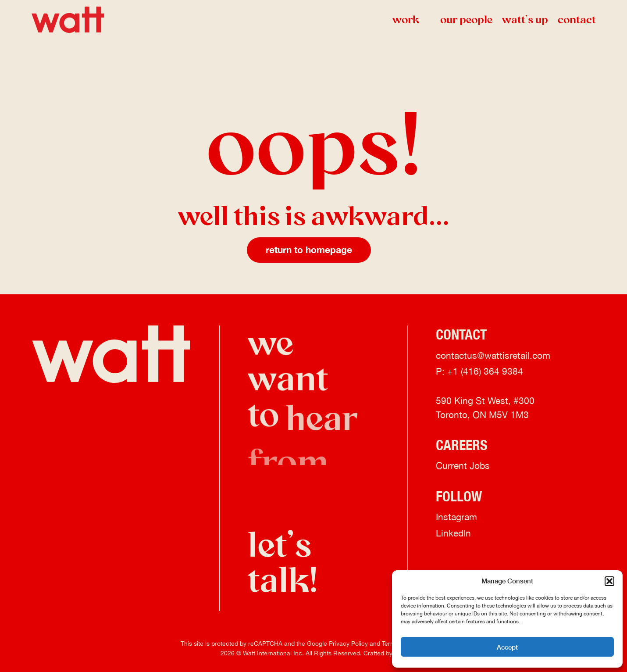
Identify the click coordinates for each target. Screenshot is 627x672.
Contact (577, 20)
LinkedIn (453, 534)
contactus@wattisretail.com (493, 356)
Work (411, 20)
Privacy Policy (348, 644)
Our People (466, 20)
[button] (609, 581)
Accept (507, 647)
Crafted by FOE (385, 653)
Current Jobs (463, 466)
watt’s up (525, 20)
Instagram (456, 518)
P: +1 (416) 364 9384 (479, 372)
